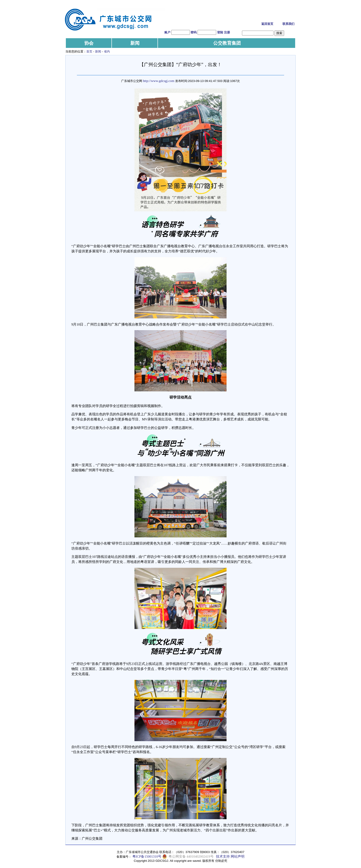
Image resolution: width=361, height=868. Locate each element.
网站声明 (238, 856)
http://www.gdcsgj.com (159, 81)
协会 (89, 43)
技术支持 (223, 856)
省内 (107, 51)
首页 (89, 51)
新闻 (135, 43)
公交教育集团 (227, 43)
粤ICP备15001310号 (147, 856)
